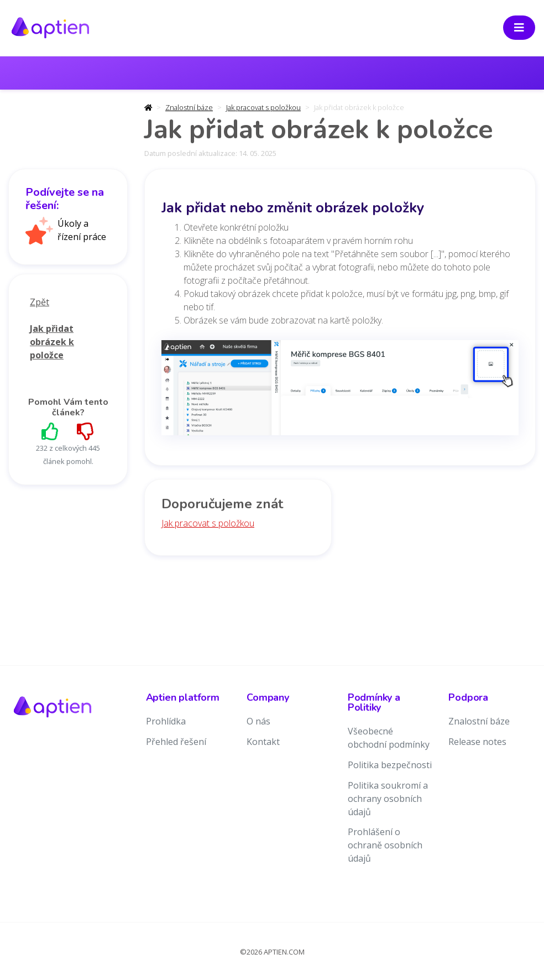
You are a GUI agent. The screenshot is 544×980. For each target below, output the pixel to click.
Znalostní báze (189, 107)
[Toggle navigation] (519, 28)
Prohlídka (166, 721)
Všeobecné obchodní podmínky (389, 738)
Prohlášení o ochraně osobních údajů (385, 845)
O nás (258, 721)
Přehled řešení (176, 742)
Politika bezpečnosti (390, 765)
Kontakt (263, 742)
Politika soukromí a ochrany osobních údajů (388, 799)
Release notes (477, 742)
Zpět (40, 302)
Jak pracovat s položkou (263, 107)
